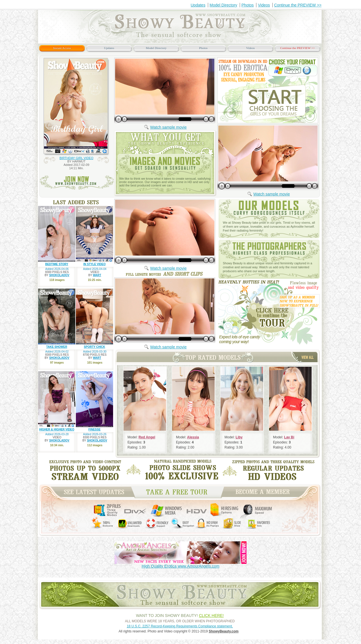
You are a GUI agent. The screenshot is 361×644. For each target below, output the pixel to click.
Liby (239, 437)
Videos (264, 5)
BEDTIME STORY (57, 264)
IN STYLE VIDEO (95, 264)
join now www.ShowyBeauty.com (77, 183)
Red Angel (147, 437)
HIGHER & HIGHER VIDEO (57, 429)
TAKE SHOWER (57, 347)
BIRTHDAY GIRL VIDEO (76, 158)
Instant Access (62, 48)
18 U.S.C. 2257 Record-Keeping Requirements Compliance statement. (180, 626)
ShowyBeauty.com (224, 631)
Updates (198, 5)
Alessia (193, 437)
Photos (248, 5)
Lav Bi (289, 437)
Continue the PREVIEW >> (298, 5)
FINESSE (95, 429)
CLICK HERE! (211, 616)
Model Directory (223, 5)
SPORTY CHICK (94, 347)
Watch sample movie (168, 127)
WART (97, 275)
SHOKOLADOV (59, 275)
